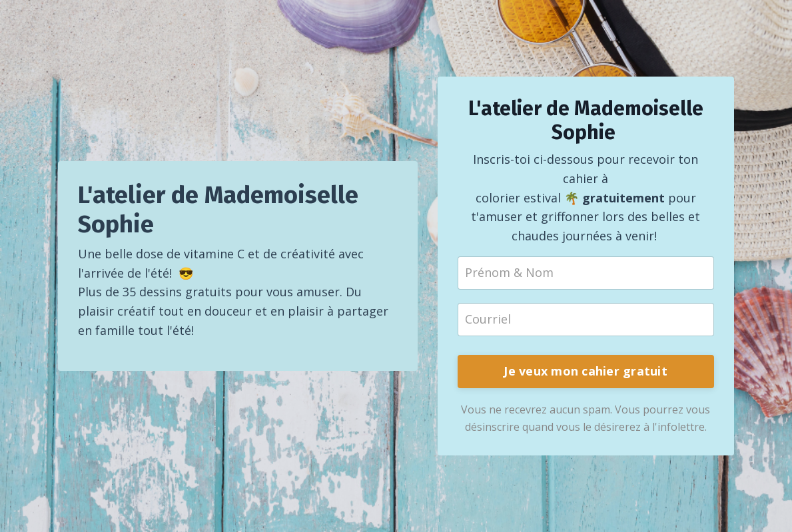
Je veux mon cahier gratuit (586, 371)
